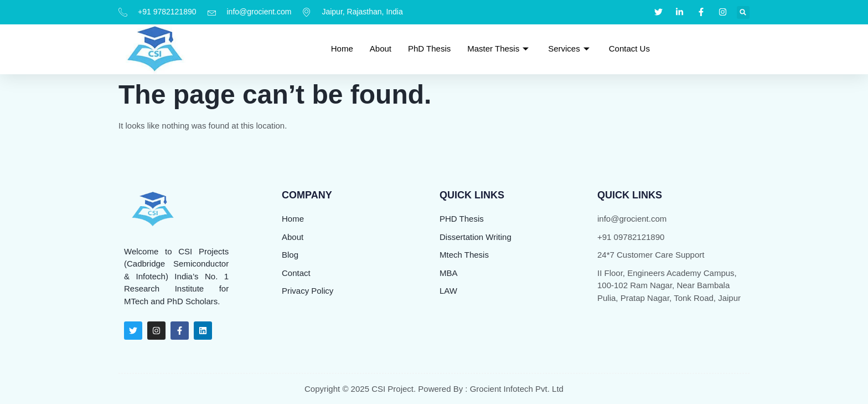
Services (570, 48)
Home (342, 48)
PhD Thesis (429, 48)
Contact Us (629, 48)
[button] (743, 12)
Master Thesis (499, 48)
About (381, 48)
